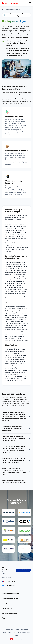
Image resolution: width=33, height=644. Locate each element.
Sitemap (16, 635)
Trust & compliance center (24, 632)
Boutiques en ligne (16, 9)
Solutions (7, 9)
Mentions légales (24, 629)
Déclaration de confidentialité (12, 629)
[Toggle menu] (30, 3)
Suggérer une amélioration (10, 632)
